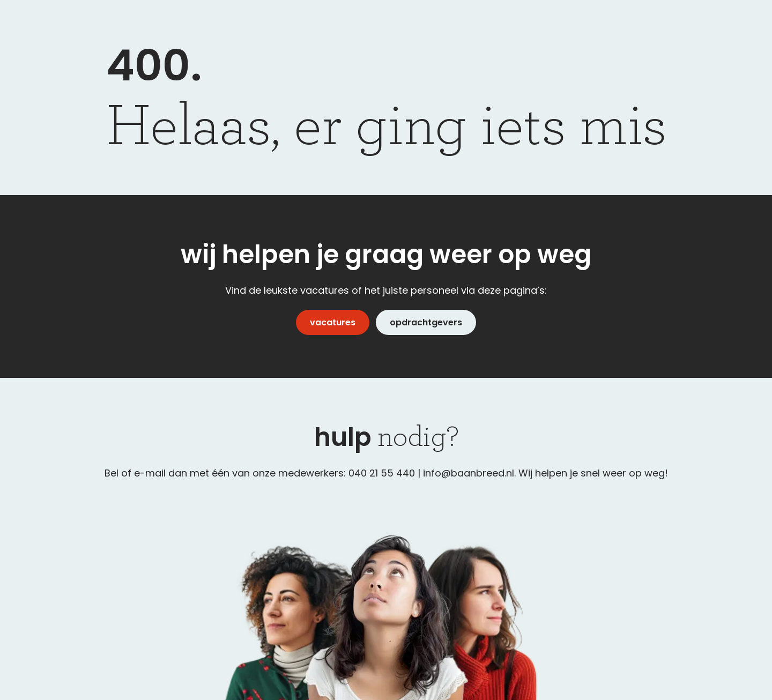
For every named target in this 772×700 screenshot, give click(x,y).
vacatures (333, 322)
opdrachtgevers (426, 322)
